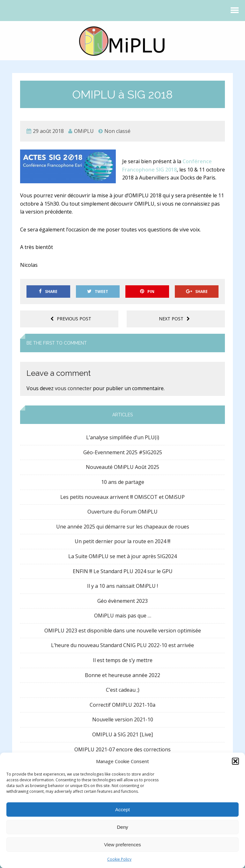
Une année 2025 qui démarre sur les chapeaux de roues (123, 527)
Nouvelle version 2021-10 (123, 720)
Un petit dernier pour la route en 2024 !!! (122, 542)
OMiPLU (84, 131)
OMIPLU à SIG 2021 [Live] (122, 735)
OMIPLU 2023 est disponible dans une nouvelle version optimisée (123, 631)
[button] (235, 761)
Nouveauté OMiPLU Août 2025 (122, 468)
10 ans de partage (123, 482)
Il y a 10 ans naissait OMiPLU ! (122, 586)
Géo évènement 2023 (122, 601)
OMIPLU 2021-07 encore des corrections (122, 750)
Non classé (117, 131)
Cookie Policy (119, 859)
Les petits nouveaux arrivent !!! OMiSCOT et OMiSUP (122, 497)
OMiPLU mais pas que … (123, 616)
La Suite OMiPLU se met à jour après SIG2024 (122, 557)
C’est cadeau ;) (123, 690)
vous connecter (73, 389)
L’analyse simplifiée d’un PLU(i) (123, 438)
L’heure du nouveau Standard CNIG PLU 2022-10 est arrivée (122, 646)
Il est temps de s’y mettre (123, 660)
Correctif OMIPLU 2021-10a (122, 705)
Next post (174, 319)
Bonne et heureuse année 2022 (122, 675)
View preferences (122, 845)
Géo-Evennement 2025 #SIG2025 (123, 453)
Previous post (71, 319)
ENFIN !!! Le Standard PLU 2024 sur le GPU (123, 572)
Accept (122, 810)
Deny (122, 827)
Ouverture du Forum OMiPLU (122, 512)
